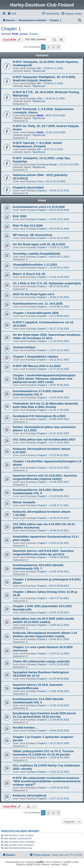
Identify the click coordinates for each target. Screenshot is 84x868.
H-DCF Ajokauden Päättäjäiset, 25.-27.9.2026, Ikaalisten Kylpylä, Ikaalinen (44, 79)
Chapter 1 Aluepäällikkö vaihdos (36, 357)
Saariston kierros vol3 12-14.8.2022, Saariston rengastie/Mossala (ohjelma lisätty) (45, 477)
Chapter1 (34, 34)
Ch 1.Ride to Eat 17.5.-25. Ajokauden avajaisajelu (47, 283)
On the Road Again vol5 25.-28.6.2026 (39, 244)
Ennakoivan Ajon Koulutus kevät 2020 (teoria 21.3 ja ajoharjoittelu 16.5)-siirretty (44, 715)
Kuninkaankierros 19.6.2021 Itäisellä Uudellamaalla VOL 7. (38, 567)
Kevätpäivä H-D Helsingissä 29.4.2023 (39, 416)
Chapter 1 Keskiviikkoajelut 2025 (36, 313)
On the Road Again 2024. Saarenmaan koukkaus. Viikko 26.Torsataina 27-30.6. (47, 336)
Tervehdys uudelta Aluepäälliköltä (37, 254)
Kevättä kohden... (25, 728)
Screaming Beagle (47, 164)
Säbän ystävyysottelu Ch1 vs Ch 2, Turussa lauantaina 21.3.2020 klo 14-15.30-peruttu (43, 753)
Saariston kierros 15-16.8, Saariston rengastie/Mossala (38, 686)
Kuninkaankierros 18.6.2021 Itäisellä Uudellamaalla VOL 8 (38, 491)
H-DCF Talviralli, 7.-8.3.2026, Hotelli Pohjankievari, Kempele (37, 145)
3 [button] (53, 47)
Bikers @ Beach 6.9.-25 (29, 274)
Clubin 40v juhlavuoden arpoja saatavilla (41, 661)
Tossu (40, 181)
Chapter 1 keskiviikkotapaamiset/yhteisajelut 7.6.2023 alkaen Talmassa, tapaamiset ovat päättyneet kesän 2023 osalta (44, 379)
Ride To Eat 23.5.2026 (28, 226)
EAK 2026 (20, 216)
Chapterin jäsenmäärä (28, 187)
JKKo (40, 98)
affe (39, 68)
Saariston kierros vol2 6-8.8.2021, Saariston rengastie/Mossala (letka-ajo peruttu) (43, 553)
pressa (24, 34)
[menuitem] (12, 14)
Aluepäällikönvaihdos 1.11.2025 (35, 265)
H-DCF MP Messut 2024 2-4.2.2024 (37, 366)
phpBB (40, 862)
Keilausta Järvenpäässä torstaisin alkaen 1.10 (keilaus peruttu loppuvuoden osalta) (45, 635)
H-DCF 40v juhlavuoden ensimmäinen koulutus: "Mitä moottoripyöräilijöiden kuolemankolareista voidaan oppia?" (47, 781)
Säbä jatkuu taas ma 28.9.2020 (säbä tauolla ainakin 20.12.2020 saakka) (43, 620)
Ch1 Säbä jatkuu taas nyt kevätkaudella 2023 (44, 439)
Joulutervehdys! (24, 347)
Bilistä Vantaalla (24, 502)
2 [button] (48, 47)
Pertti (15, 34)
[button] (58, 47)
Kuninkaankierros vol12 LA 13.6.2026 (39, 207)
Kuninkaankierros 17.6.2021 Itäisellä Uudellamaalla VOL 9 (38, 393)
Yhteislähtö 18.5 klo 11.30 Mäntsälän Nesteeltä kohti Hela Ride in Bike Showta (45, 405)
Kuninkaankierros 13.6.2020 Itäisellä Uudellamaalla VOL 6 (38, 701)
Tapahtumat (39, 71)
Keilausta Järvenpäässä (30, 795)
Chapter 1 (11, 29)
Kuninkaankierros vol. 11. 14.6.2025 (38, 304)
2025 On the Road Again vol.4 (33, 294)
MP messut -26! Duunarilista (32, 235)
